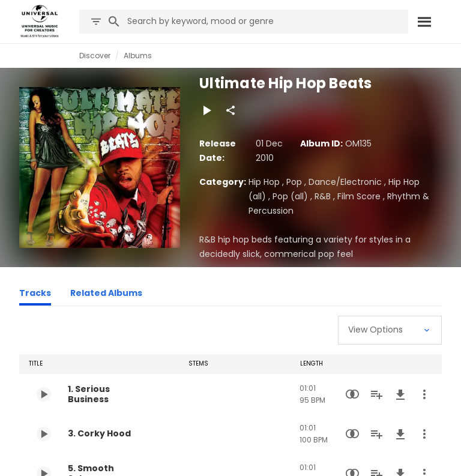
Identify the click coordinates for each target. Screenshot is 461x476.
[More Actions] (424, 394)
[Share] (230, 110)
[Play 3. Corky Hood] (44, 434)
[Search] (424, 22)
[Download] (400, 394)
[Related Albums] (106, 295)
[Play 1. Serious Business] (44, 394)
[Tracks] (35, 295)
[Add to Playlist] (376, 394)
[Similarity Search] (352, 394)
